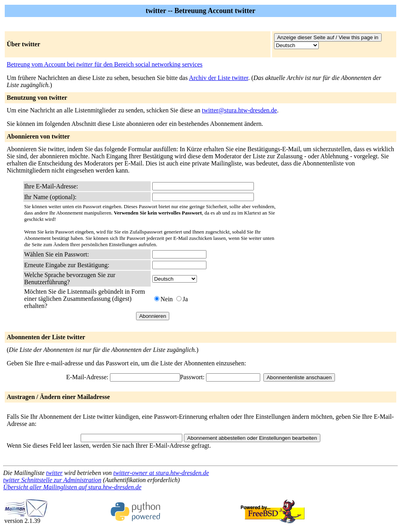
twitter (54, 473)
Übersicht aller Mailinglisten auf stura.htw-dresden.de (72, 487)
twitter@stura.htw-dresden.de (240, 110)
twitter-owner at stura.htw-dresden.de (161, 473)
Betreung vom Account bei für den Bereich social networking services (105, 64)
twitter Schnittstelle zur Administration (52, 480)
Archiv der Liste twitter (219, 78)
